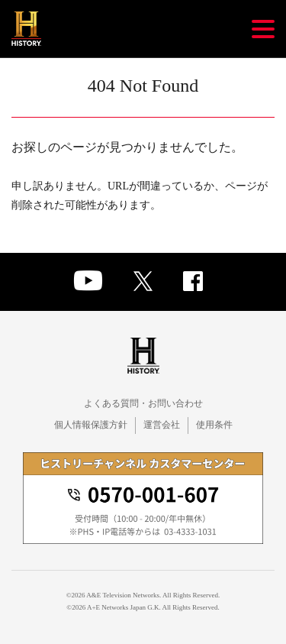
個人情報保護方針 (91, 425)
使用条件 (214, 425)
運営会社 (162, 425)
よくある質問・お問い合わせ (143, 403)
